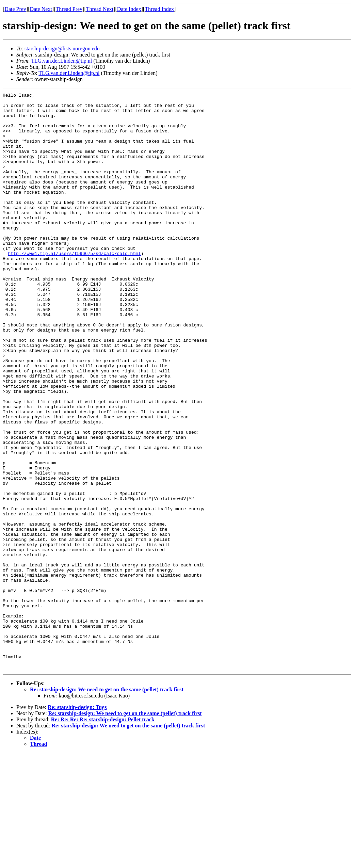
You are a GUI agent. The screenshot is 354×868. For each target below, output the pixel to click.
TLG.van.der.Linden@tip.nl (61, 61)
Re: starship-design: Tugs (77, 823)
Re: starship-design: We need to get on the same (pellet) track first (107, 805)
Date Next (41, 9)
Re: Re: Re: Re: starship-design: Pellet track (103, 835)
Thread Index (159, 9)
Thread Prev (69, 9)
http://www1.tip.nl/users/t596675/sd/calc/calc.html (75, 286)
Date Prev (15, 9)
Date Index (129, 9)
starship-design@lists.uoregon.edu (62, 49)
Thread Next (100, 9)
